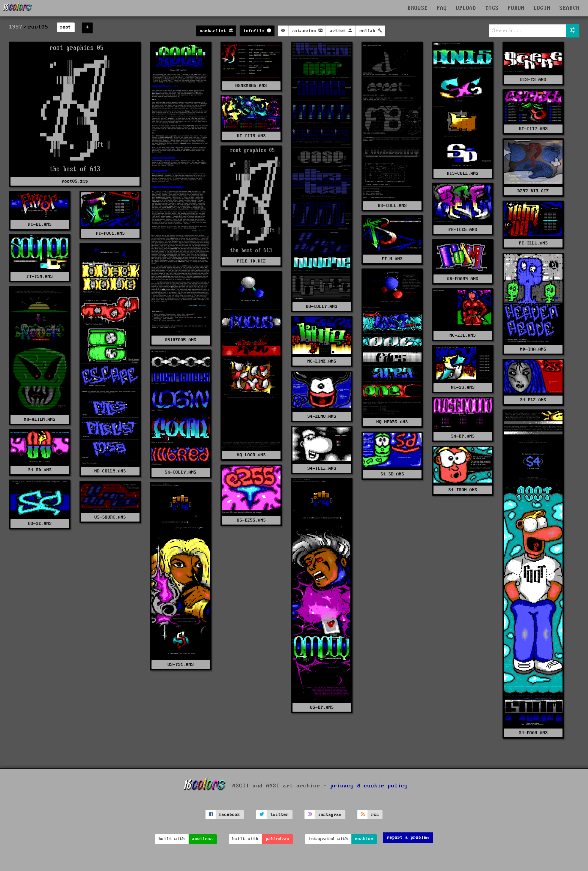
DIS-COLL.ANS (463, 173)
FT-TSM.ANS (40, 277)
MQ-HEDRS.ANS (392, 422)
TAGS (492, 8)
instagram (330, 815)
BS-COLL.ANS (392, 206)
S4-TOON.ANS (463, 490)
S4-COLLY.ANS (181, 472)
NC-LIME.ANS (322, 361)
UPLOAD (466, 8)
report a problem (408, 837)
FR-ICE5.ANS (463, 230)
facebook (229, 815)
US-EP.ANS (322, 707)
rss (375, 815)
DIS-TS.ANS (533, 80)
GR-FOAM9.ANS (463, 279)
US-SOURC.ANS (110, 517)
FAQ (442, 8)
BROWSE (418, 8)
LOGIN (542, 8)
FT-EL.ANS (40, 224)
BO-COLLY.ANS (322, 307)
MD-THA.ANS (533, 349)
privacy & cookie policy (369, 786)
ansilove (202, 839)
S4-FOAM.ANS (533, 733)
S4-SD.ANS (392, 474)
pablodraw (278, 839)
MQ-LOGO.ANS (251, 455)
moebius (364, 839)
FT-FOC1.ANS (110, 233)
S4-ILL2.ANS (322, 468)
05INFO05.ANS (181, 340)
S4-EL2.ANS (533, 400)
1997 (16, 27)
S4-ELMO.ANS (322, 416)
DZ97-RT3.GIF (533, 191)
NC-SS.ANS (463, 388)
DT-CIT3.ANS (251, 136)
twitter (280, 815)
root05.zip (75, 181)
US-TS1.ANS (181, 665)
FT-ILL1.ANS (533, 243)
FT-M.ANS (392, 259)
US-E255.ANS (251, 520)
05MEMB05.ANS (251, 86)
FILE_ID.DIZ (251, 261)
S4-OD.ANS (40, 470)
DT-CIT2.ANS (533, 129)
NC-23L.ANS (463, 335)
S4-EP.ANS (463, 436)
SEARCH (570, 8)
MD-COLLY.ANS (110, 471)
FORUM (516, 8)
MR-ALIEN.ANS (40, 419)
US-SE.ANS (40, 524)
